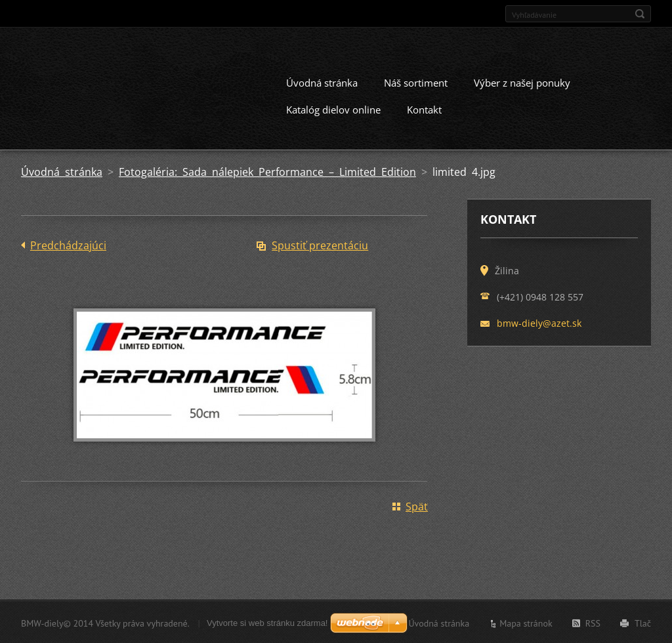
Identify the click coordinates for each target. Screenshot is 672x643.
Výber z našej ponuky (522, 81)
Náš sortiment (416, 81)
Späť (417, 505)
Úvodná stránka (322, 81)
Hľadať (640, 14)
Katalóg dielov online (333, 108)
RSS (593, 622)
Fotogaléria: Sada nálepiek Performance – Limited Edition (267, 171)
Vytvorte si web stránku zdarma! (267, 622)
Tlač (643, 622)
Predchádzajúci (68, 244)
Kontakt (424, 108)
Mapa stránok (526, 622)
